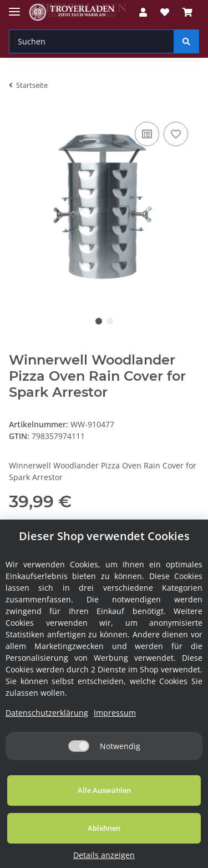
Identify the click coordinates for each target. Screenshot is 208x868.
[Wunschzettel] (165, 12)
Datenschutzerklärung (47, 713)
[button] (143, 12)
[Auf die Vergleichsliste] (147, 134)
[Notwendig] (79, 746)
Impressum (115, 713)
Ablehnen (104, 828)
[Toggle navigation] (14, 7)
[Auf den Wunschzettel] (176, 134)
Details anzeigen (104, 855)
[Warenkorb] (187, 12)
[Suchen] (92, 41)
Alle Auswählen (104, 790)
